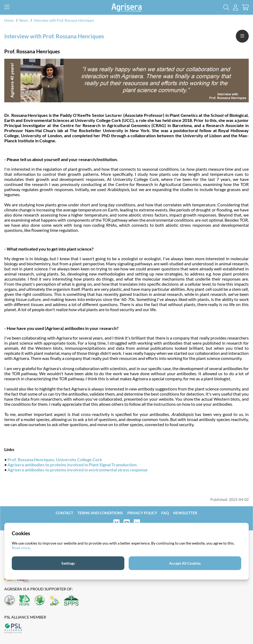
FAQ (165, 513)
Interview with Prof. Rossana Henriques (64, 20)
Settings (68, 563)
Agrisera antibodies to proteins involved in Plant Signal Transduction (72, 465)
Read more (21, 548)
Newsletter (185, 513)
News (24, 20)
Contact (64, 513)
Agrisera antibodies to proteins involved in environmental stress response (78, 470)
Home (9, 20)
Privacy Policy (142, 513)
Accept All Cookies (185, 563)
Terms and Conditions (100, 513)
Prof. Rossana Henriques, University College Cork (55, 459)
